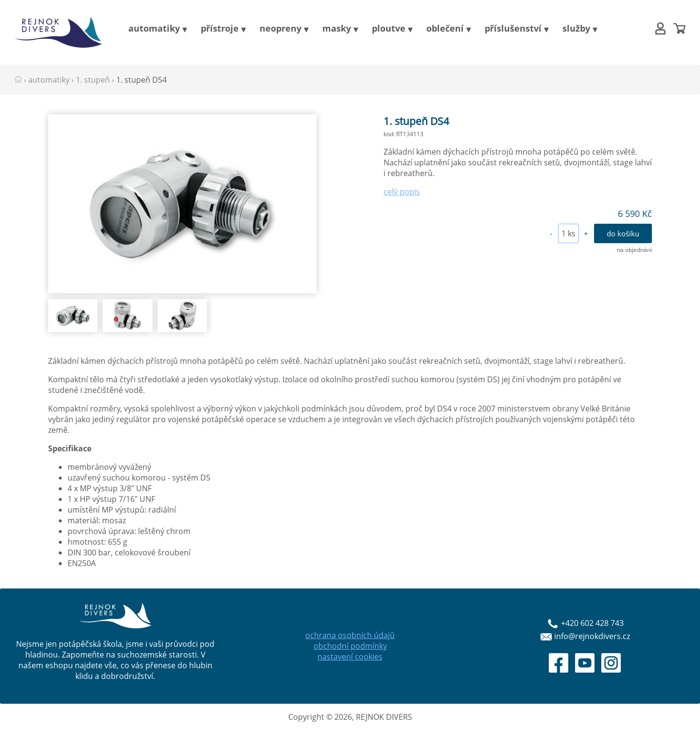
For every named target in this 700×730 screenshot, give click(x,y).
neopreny (280, 28)
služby (576, 28)
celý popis (402, 192)
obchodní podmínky (350, 646)
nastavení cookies (350, 657)
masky (337, 28)
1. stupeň (93, 80)
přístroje (220, 28)
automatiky (154, 28)
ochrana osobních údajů (350, 635)
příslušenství (513, 28)
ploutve (389, 28)
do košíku (623, 233)
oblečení (445, 28)
